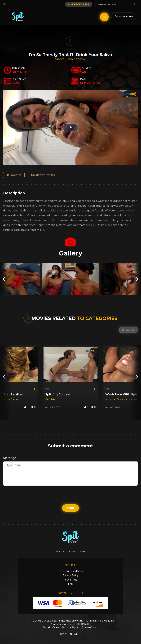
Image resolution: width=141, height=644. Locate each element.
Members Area (79, 4)
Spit (47, 389)
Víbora (60, 59)
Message (10, 458)
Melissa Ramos (10, 399)
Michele (133, 399)
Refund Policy (70, 580)
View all (128, 330)
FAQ (71, 584)
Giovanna (122, 399)
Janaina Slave (76, 59)
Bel (47, 399)
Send (70, 508)
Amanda (110, 399)
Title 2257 (60, 551)
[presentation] (4, 279)
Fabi (53, 399)
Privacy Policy (71, 575)
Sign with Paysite (43, 175)
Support (71, 551)
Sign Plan (124, 16)
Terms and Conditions (71, 571)
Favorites (14, 175)
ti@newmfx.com (60, 627)
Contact (81, 551)
